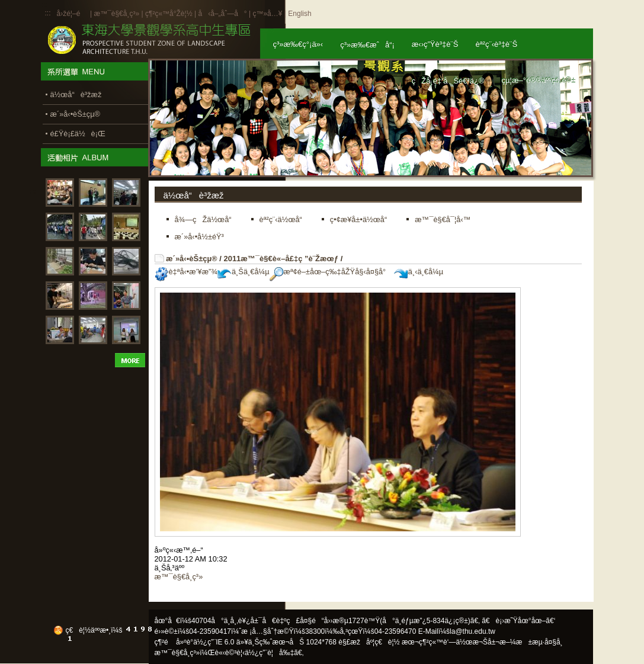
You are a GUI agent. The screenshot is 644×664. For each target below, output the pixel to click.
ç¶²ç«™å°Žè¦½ (169, 14)
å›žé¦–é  (73, 14)
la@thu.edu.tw (472, 631)
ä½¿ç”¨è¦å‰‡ (269, 653)
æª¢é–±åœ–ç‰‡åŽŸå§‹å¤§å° (331, 272)
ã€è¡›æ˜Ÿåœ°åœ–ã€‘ (518, 621)
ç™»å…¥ (267, 14)
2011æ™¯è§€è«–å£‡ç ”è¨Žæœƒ (281, 259)
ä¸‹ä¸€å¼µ (419, 272)
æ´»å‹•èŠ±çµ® (192, 259)
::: (48, 13)
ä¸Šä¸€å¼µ (243, 272)
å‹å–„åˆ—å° (222, 14)
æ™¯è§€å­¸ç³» (117, 14)
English (299, 14)
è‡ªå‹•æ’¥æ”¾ (186, 272)
